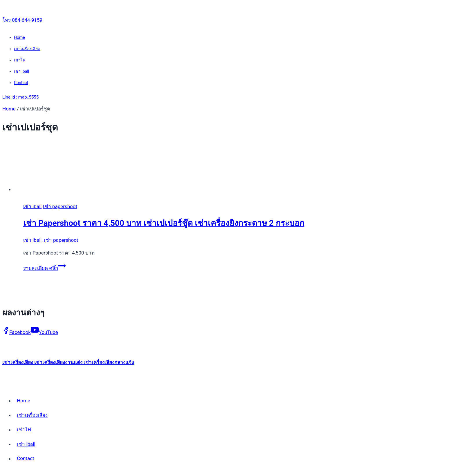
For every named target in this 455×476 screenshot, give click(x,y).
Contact (21, 83)
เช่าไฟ (20, 60)
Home (19, 37)
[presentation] (194, 168)
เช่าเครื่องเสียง (27, 49)
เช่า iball (21, 71)
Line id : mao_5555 (20, 97)
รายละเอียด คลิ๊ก (45, 268)
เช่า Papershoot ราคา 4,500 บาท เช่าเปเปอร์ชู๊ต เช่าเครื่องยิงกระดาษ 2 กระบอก (164, 223)
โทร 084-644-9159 (22, 20)
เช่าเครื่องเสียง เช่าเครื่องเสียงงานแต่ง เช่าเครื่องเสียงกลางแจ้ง (68, 362)
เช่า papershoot (60, 206)
